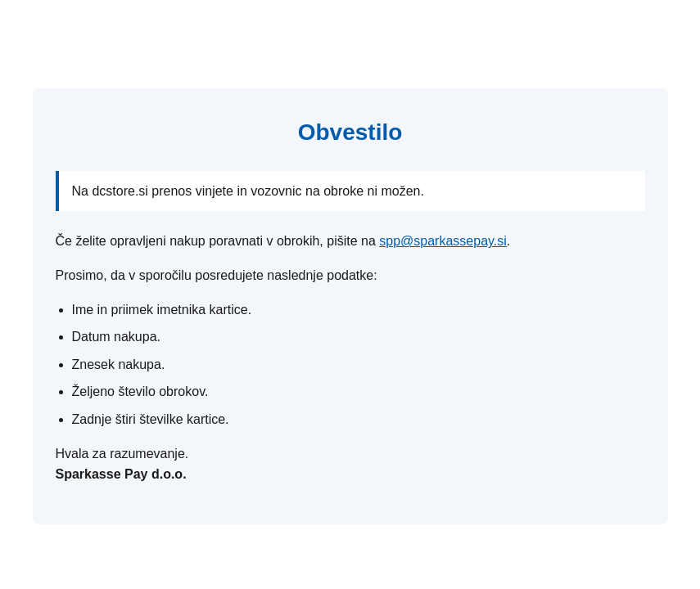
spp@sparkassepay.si (443, 241)
